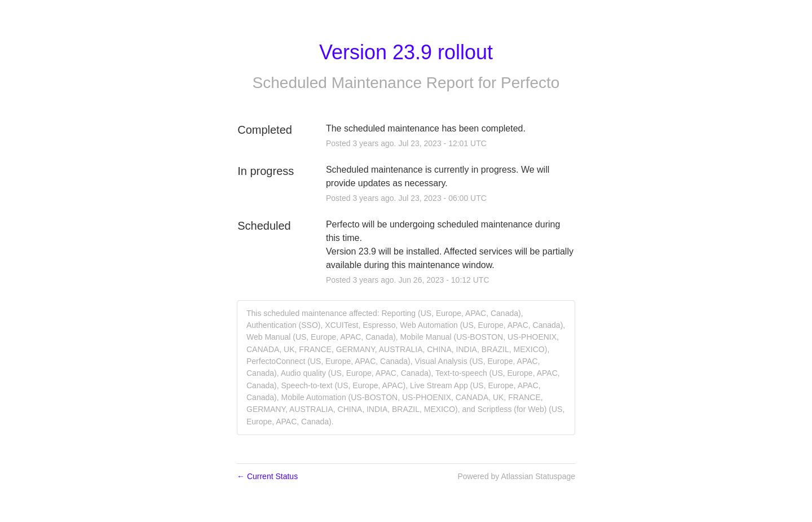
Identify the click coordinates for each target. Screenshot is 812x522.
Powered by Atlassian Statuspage (516, 476)
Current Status (267, 476)
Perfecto (530, 83)
